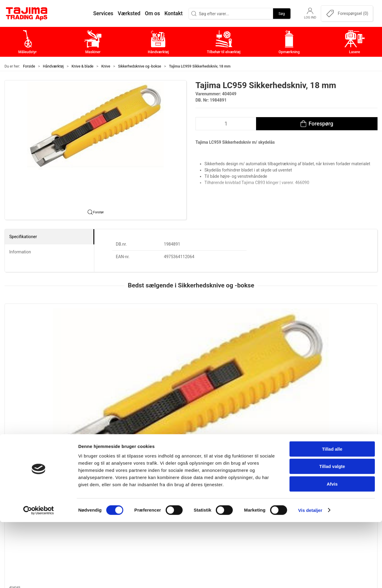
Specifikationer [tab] (23, 237)
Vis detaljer (310, 576)
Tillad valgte (332, 533)
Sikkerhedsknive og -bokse (140, 66)
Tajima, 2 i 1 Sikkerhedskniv (111, 365)
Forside (29, 66)
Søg (282, 13)
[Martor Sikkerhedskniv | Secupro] (342, 331)
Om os (271, 478)
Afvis (332, 550)
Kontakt (273, 487)
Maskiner (150, 487)
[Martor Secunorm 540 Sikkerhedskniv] (191, 331)
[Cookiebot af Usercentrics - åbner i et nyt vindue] (39, 576)
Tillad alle (332, 515)
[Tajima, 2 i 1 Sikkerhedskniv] (115, 331)
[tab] (183, 407)
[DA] (27, 13)
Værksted (275, 496)
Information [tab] (20, 252)
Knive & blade (83, 66)
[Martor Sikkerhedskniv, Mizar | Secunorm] (267, 331)
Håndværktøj (53, 66)
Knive (106, 66)
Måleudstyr (152, 478)
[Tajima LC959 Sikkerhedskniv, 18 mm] (40, 331)
